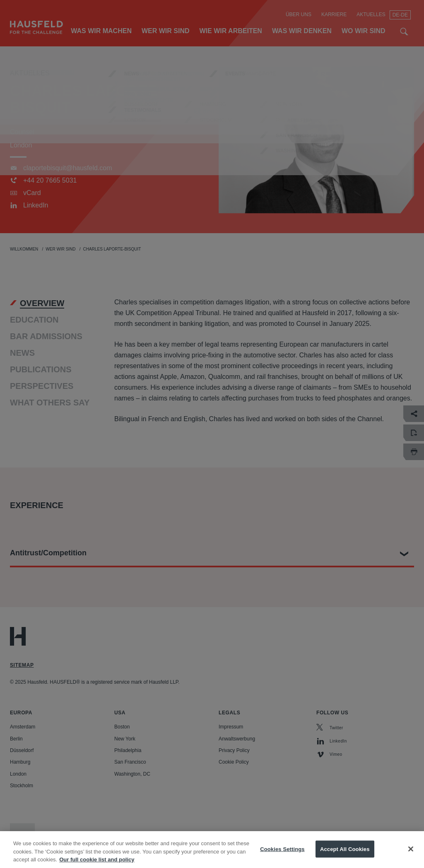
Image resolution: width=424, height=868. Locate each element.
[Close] (411, 857)
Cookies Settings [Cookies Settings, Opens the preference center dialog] (282, 857)
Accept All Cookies (345, 857)
